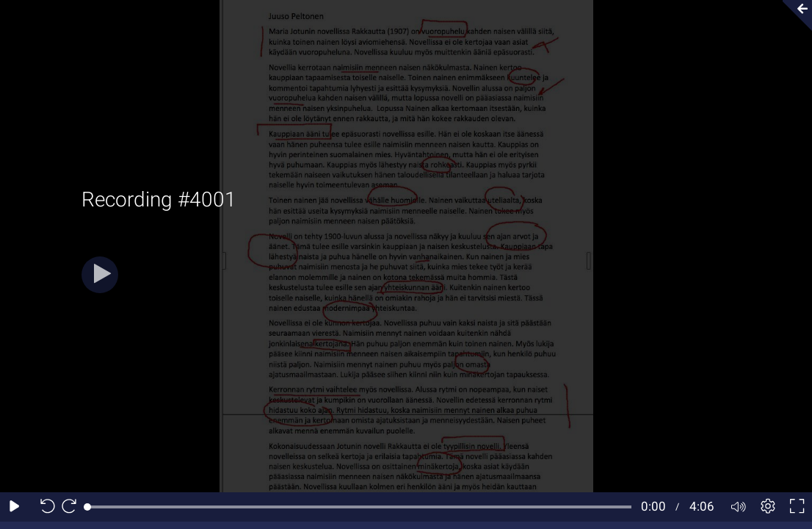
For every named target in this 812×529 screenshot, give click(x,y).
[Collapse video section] (793, 15)
